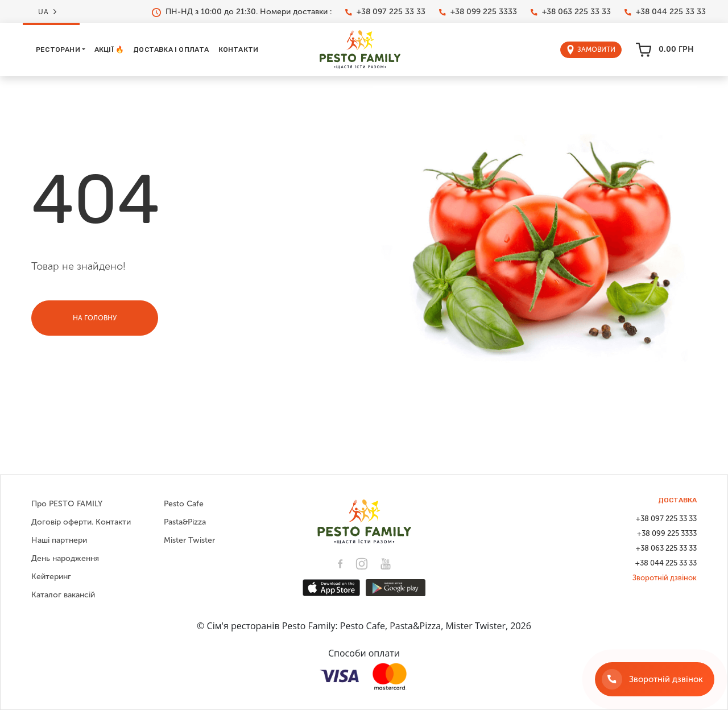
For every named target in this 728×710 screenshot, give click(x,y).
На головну (95, 318)
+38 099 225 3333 (478, 12)
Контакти (239, 49)
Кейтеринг (51, 577)
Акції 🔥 (109, 49)
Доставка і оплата (171, 49)
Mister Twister (189, 540)
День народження (65, 558)
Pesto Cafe (184, 504)
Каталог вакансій (63, 595)
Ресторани (58, 49)
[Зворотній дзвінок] (655, 679)
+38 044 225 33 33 (665, 12)
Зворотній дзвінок (665, 578)
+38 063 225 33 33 (571, 12)
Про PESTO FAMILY (67, 504)
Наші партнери (59, 540)
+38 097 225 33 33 (385, 12)
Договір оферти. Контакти (81, 522)
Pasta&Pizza (185, 522)
